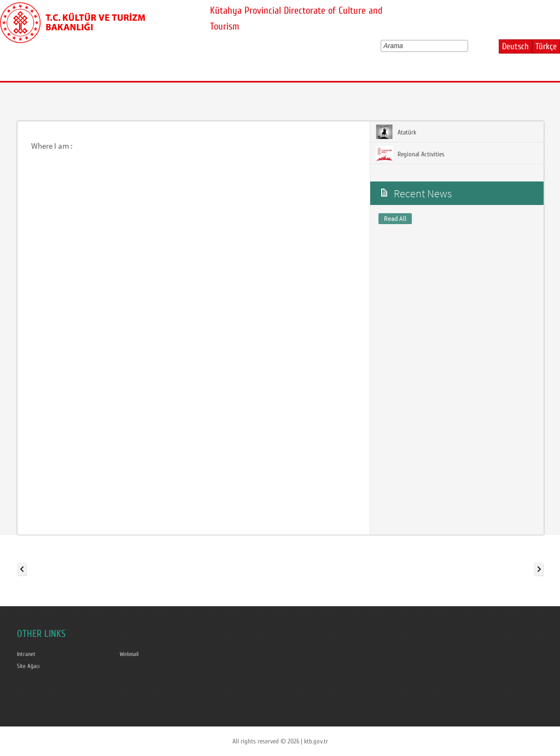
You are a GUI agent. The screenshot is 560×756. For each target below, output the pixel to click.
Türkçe (546, 46)
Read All (395, 218)
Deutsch (515, 46)
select (467, 46)
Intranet (27, 654)
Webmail (130, 654)
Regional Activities (410, 154)
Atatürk (396, 132)
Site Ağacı (29, 665)
